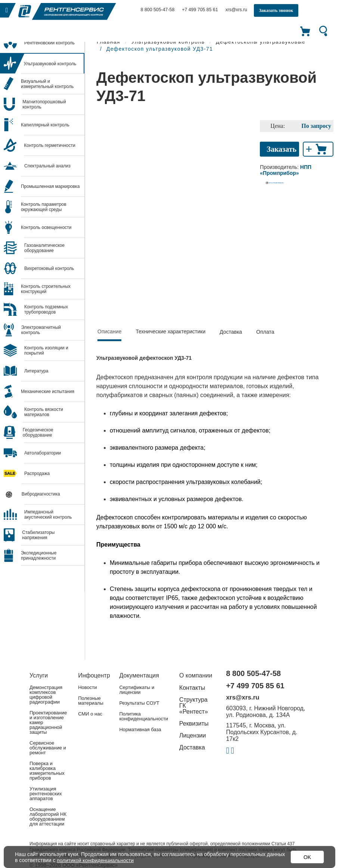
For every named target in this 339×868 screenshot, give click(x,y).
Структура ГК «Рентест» (194, 706)
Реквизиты (194, 724)
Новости (87, 687)
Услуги (39, 675)
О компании (196, 675)
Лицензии (192, 735)
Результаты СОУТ (139, 703)
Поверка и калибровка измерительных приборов (47, 771)
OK (307, 857)
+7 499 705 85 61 (199, 10)
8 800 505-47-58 (157, 10)
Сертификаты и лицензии (137, 690)
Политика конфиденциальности (144, 716)
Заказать (282, 149)
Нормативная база (140, 729)
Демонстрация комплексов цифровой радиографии (46, 695)
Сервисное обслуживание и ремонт (48, 748)
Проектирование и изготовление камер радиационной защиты (48, 722)
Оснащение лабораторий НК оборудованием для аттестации (48, 817)
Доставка (231, 332)
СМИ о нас (90, 714)
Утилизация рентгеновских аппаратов (46, 794)
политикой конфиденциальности (96, 860)
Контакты (192, 688)
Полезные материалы (91, 701)
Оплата (265, 332)
